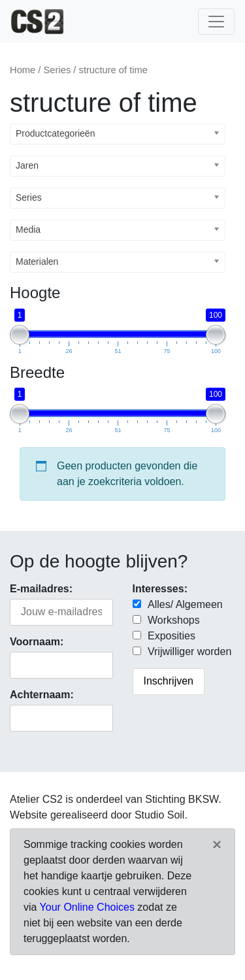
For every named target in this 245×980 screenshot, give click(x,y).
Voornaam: (37, 642)
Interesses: (160, 589)
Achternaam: (42, 695)
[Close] (217, 845)
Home (23, 70)
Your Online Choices (87, 907)
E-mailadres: (41, 589)
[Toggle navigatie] (216, 22)
